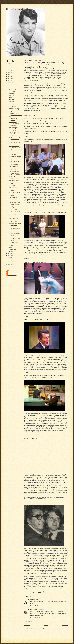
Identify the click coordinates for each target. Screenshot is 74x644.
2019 (9, 76)
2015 (9, 84)
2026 (9, 63)
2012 (9, 255)
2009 (9, 261)
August (11, 95)
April (11, 246)
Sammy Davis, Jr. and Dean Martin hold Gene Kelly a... (15, 239)
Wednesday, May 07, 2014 (36, 606)
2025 (9, 65)
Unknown (10, 273)
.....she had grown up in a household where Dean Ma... (15, 142)
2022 (9, 71)
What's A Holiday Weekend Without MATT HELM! (14, 124)
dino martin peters (12, 275)
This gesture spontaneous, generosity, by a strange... (15, 118)
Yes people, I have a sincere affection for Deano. (14, 189)
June (10, 99)
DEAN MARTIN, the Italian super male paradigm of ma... (14, 163)
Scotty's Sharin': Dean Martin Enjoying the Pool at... (14, 134)
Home (46, 625)
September (12, 94)
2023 (9, 69)
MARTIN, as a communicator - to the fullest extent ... (15, 153)
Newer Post (27, 625)
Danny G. (10, 271)
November (12, 90)
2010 (9, 259)
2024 (9, 67)
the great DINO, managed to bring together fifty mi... (15, 158)
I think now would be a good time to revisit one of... (15, 215)
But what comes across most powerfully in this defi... (15, 110)
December (12, 88)
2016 (9, 82)
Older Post (65, 625)
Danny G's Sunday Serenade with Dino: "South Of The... (14, 168)
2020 (9, 75)
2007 (9, 265)
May (10, 101)
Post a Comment (29, 621)
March (11, 248)
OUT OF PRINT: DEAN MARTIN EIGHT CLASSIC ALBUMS (15, 173)
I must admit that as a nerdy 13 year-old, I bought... (14, 234)
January (11, 251)
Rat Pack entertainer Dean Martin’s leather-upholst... (15, 194)
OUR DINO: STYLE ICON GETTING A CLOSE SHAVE (14, 220)
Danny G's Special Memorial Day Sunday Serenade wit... (15, 129)
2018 (9, 78)
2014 (9, 86)
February (11, 250)
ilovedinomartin (16, 9)
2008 (9, 263)
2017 (9, 80)
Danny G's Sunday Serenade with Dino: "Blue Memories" (14, 228)
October (11, 92)
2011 (9, 257)
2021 (9, 73)
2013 (9, 253)
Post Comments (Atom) (37, 629)
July (10, 97)
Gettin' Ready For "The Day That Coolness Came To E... (14, 105)
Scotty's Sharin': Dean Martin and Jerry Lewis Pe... (15, 148)
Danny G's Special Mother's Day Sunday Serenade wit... (15, 199)
